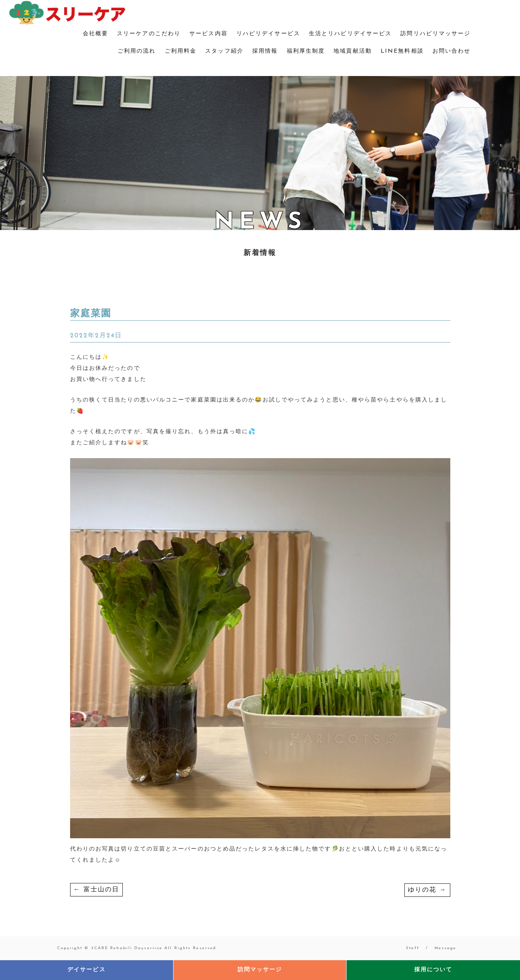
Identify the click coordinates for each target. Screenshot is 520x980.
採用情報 (265, 51)
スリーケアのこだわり (149, 34)
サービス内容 (209, 34)
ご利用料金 (181, 51)
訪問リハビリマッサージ (435, 34)
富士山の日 (97, 890)
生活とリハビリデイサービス (350, 34)
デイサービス (87, 970)
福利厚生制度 (306, 51)
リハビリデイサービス (268, 34)
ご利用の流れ (137, 51)
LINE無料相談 (402, 51)
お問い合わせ (452, 51)
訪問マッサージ (260, 970)
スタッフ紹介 (224, 51)
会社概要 (95, 34)
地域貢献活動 (353, 51)
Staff (413, 948)
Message (446, 948)
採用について (433, 970)
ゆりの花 (427, 890)
